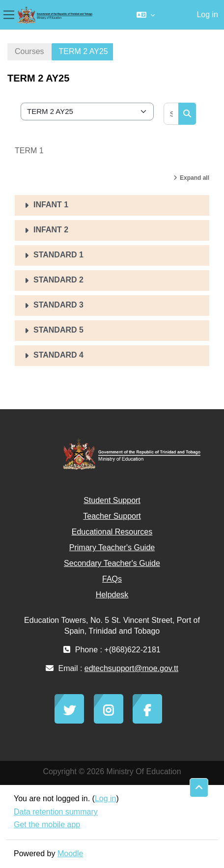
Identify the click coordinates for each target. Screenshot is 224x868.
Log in (207, 14)
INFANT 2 (51, 230)
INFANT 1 (51, 205)
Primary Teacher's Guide (112, 547)
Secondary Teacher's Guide (112, 563)
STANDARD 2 (58, 280)
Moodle (70, 854)
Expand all (195, 178)
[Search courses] (171, 114)
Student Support (112, 500)
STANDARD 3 (58, 305)
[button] (146, 15)
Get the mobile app (47, 825)
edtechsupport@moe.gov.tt (131, 668)
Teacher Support (112, 516)
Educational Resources (112, 532)
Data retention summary (56, 812)
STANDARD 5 (58, 330)
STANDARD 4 (58, 355)
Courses (29, 51)
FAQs (112, 579)
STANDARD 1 (58, 255)
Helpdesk (112, 595)
